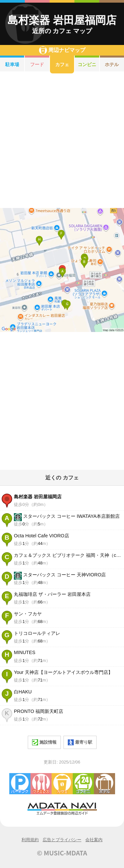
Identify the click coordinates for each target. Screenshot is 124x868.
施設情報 (44, 742)
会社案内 (94, 840)
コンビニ (87, 64)
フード (37, 64)
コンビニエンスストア (83, 784)
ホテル (104, 784)
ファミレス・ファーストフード (41, 784)
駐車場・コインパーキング (20, 784)
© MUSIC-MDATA (62, 853)
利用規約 (30, 840)
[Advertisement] (62, 141)
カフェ (62, 64)
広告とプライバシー (62, 840)
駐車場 (12, 64)
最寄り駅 (80, 742)
